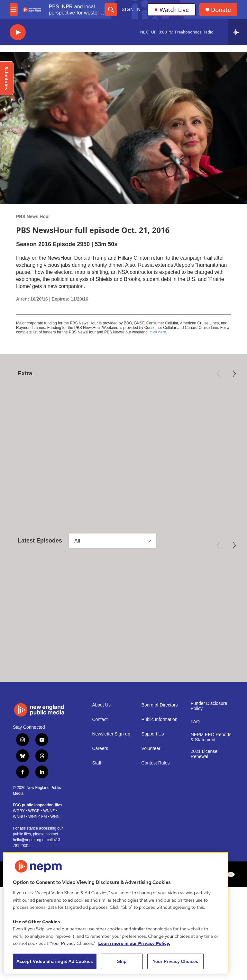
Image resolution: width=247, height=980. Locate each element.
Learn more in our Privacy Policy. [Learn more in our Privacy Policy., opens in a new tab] (134, 943)
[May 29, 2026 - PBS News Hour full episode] (42, 579)
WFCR (34, 811)
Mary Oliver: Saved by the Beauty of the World (122, 453)
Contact (100, 719)
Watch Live (171, 10)
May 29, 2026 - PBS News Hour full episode (40, 625)
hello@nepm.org (27, 840)
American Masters (109, 440)
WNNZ (49, 811)
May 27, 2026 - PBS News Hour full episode (203, 625)
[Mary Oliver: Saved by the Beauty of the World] (123, 408)
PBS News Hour (33, 216)
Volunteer (151, 748)
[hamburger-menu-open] (14, 10)
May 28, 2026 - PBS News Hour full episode (122, 625)
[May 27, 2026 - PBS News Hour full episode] (205, 579)
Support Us (153, 734)
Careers (100, 748)
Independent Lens (191, 440)
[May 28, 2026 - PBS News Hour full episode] (123, 579)
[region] (116, 913)
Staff (97, 763)
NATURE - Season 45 (37, 450)
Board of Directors (160, 705)
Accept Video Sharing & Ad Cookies (55, 961)
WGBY (19, 811)
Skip (122, 961)
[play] (18, 32)
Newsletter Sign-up (111, 734)
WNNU (19, 817)
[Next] (234, 374)
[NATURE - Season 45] (42, 408)
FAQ (195, 721)
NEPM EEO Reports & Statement (211, 737)
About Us (101, 705)
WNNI (55, 817)
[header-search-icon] (111, 10)
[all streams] (238, 32)
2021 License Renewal (204, 754)
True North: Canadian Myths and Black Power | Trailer (204, 456)
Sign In (131, 9)
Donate (221, 10)
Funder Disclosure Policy (209, 706)
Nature (15, 440)
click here (158, 332)
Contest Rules (156, 763)
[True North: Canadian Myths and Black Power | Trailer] (205, 408)
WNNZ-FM (37, 817)
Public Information (160, 719)
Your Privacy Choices (175, 961)
